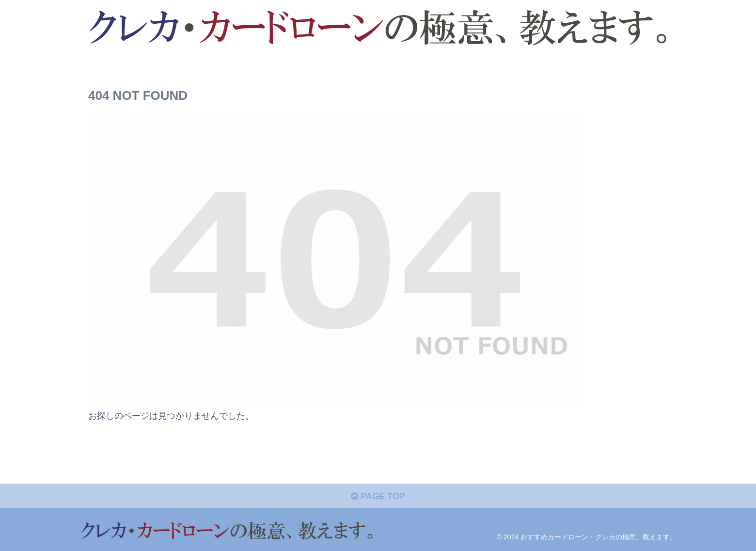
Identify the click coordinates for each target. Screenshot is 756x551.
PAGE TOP (378, 496)
